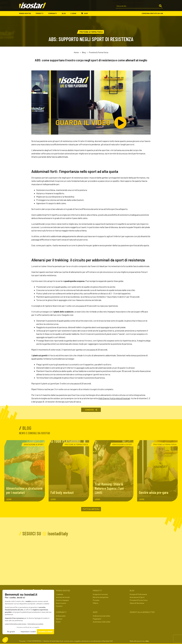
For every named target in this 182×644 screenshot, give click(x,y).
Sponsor (59, 619)
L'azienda (59, 594)
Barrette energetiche (101, 597)
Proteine (96, 600)
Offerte (95, 603)
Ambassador (61, 616)
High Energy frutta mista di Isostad (114, 398)
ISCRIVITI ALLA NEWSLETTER (142, 612)
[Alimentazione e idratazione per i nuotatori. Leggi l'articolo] (25, 471)
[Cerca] (160, 6)
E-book (75, 13)
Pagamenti (97, 619)
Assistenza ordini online (102, 622)
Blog (65, 13)
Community (54, 13)
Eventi (58, 622)
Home (76, 52)
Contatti (59, 606)
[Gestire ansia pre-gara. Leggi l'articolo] (157, 471)
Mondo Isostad (26, 13)
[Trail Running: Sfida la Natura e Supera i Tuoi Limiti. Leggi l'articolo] (113, 471)
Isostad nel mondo (63, 597)
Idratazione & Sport (137, 597)
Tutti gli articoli (91, 509)
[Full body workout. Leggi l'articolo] (69, 471)
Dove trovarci (61, 603)
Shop (85, 13)
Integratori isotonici (100, 594)
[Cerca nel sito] (139, 6)
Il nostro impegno (62, 600)
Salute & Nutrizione (137, 603)
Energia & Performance (138, 594)
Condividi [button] (91, 410)
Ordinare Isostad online (101, 616)
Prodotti (41, 13)
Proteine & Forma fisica (99, 52)
